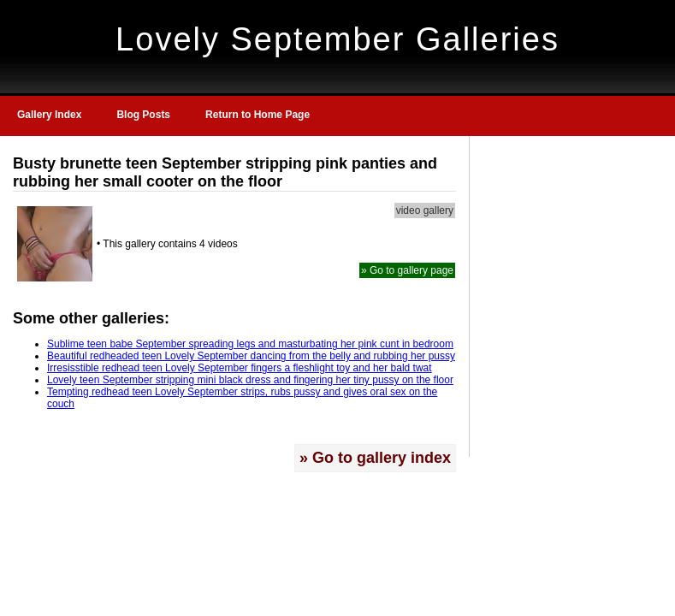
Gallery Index (49, 115)
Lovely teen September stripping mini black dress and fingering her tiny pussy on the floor (250, 380)
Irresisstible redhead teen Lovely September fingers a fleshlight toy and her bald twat (240, 368)
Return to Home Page (258, 115)
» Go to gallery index (375, 458)
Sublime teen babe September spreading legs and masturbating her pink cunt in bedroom (250, 344)
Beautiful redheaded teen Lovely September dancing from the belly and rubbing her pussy (251, 356)
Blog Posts (143, 115)
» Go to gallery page (407, 270)
